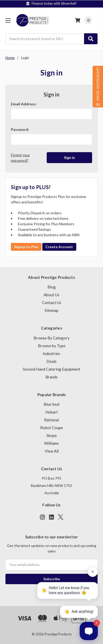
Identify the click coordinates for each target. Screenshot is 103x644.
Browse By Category (52, 338)
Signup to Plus (26, 247)
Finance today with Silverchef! (61, 3)
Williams (52, 443)
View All (52, 451)
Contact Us (52, 302)
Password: (20, 129)
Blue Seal (52, 404)
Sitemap (52, 310)
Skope (52, 435)
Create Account (59, 247)
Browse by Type (52, 346)
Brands (52, 377)
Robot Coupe (52, 428)
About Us (52, 295)
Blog (52, 287)
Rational (52, 420)
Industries (52, 353)
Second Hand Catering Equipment (52, 369)
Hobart (52, 412)
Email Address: (24, 104)
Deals (52, 361)
